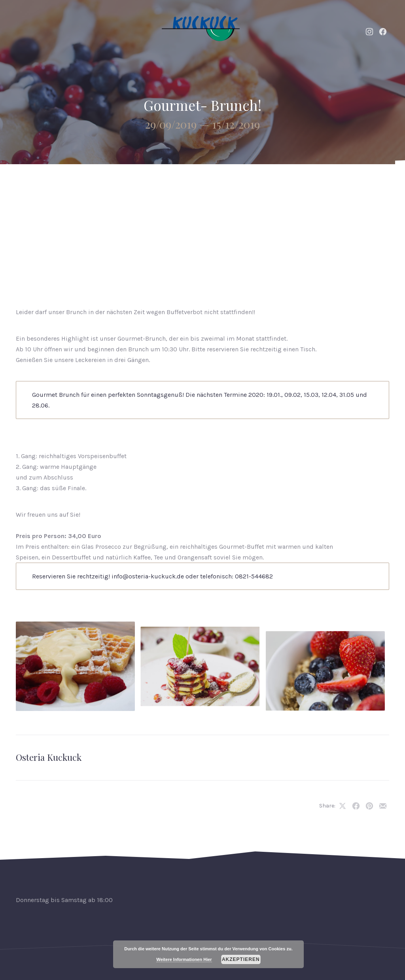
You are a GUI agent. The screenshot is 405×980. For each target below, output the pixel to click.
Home (50, 184)
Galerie (308, 184)
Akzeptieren (241, 959)
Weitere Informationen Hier (184, 959)
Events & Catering (105, 184)
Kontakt (350, 184)
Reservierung (359, 223)
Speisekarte (225, 184)
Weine (270, 184)
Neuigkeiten (170, 184)
